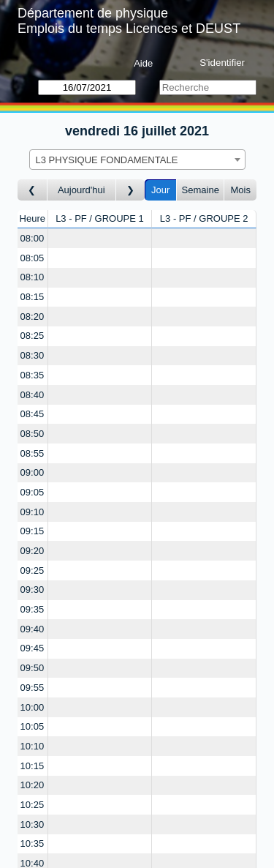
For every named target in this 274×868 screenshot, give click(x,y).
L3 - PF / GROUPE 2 (204, 218)
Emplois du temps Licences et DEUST (129, 29)
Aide (143, 63)
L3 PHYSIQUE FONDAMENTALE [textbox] (107, 160)
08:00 (33, 238)
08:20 (33, 317)
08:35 (33, 375)
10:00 (33, 707)
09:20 (33, 551)
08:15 (33, 297)
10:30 (33, 824)
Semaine (201, 190)
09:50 (33, 668)
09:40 (33, 629)
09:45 (33, 648)
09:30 (33, 590)
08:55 (33, 453)
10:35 (33, 843)
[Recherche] (208, 87)
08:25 (33, 336)
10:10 (33, 746)
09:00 (33, 472)
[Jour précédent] (33, 190)
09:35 (33, 609)
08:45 (33, 414)
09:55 (33, 688)
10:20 (33, 785)
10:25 (33, 805)
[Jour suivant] (131, 190)
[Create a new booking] (100, 238)
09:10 (33, 512)
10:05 (33, 726)
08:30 (33, 355)
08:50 (33, 434)
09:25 (33, 570)
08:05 (33, 258)
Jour (160, 190)
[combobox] (137, 160)
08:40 (33, 395)
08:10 (33, 277)
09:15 (33, 531)
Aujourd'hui (81, 190)
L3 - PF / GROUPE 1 (100, 218)
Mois (240, 190)
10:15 (33, 766)
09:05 (33, 492)
